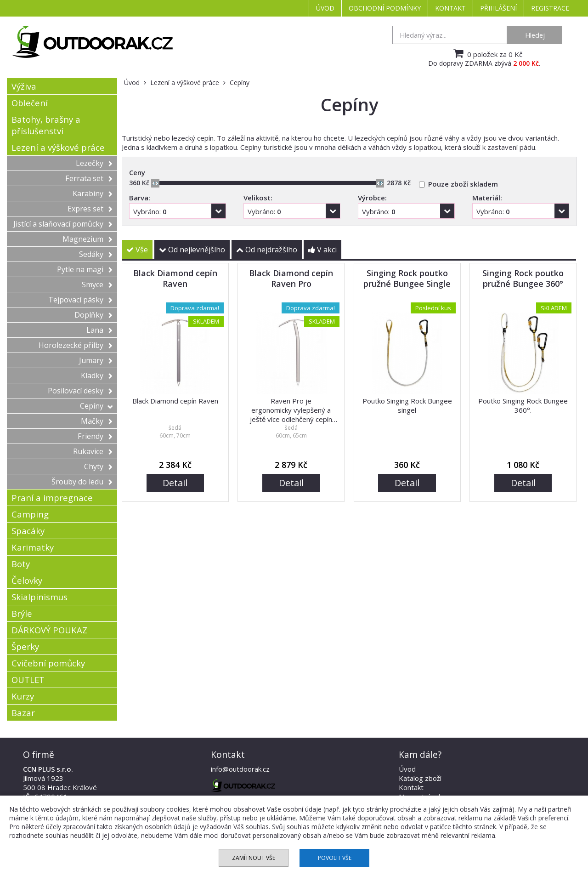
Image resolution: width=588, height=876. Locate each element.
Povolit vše (335, 858)
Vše (137, 250)
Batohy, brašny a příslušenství (46, 125)
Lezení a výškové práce (58, 147)
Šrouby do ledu (82, 482)
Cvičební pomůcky (48, 663)
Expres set (90, 209)
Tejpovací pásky (80, 300)
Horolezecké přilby (76, 345)
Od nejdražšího (267, 250)
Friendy (95, 436)
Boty (21, 564)
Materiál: (487, 198)
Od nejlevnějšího (192, 250)
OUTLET (28, 680)
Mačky (97, 421)
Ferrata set (89, 178)
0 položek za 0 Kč (487, 53)
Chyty (98, 466)
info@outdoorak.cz (240, 769)
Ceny (137, 172)
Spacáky (28, 531)
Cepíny (96, 406)
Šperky (25, 646)
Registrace (550, 8)
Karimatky (33, 547)
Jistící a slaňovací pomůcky (63, 224)
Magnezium (88, 239)
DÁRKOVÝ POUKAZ (49, 630)
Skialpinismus (40, 597)
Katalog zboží (420, 778)
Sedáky (96, 254)
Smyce (97, 284)
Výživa (24, 86)
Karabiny (93, 193)
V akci (322, 250)
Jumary (96, 360)
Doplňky (93, 315)
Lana (99, 330)
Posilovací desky (80, 391)
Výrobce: (372, 198)
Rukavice (93, 451)
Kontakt (450, 8)
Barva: (140, 198)
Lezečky (94, 163)
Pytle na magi (85, 269)
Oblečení (30, 103)
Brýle (22, 613)
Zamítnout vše (254, 858)
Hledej (535, 35)
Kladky (97, 375)
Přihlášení (498, 8)
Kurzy (23, 696)
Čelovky (27, 580)
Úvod (325, 8)
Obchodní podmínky (385, 8)
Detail (175, 483)
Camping (30, 514)
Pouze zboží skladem (463, 184)
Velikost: (258, 198)
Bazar (23, 713)
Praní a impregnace (52, 498)
